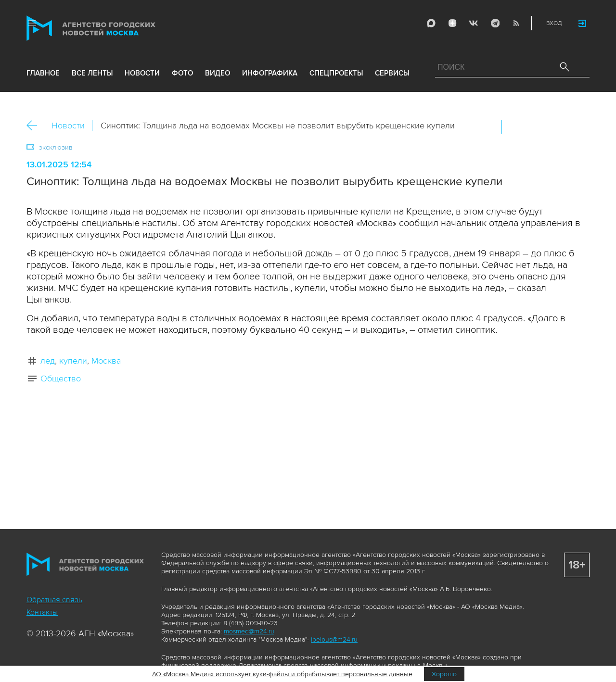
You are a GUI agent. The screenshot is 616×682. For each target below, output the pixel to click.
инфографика (270, 73)
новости (142, 73)
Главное (43, 73)
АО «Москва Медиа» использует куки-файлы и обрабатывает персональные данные (282, 674)
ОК (536, 127)
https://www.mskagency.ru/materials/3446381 (577, 127)
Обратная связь (54, 600)
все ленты (92, 73)
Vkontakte (474, 23)
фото (182, 73)
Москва (106, 361)
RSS (516, 23)
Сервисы (392, 73)
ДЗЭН (452, 23)
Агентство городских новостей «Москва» (109, 28)
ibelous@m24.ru (334, 639)
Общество (61, 379)
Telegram (495, 23)
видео (218, 73)
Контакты (42, 612)
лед (48, 361)
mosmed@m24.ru (249, 631)
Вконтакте (515, 127)
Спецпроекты (336, 73)
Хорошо (444, 674)
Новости (68, 126)
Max (431, 23)
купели (73, 361)
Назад (35, 126)
